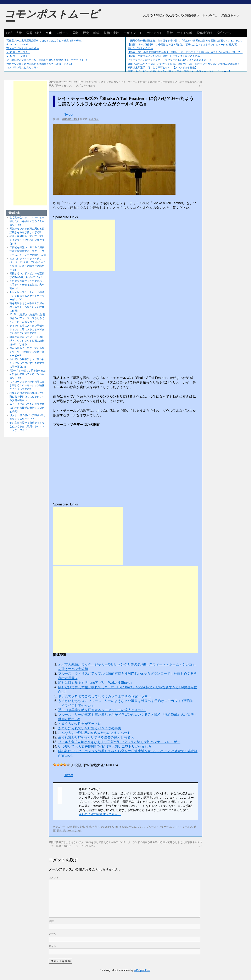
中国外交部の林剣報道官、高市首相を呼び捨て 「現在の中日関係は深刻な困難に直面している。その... (185, 41)
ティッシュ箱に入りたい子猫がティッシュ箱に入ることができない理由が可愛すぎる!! (27, 329)
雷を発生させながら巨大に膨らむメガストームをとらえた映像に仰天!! (27, 307)
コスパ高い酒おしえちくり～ (23, 68)
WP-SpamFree (142, 970)
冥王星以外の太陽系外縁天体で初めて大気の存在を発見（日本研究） (45, 41)
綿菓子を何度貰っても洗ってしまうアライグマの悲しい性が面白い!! (27, 240)
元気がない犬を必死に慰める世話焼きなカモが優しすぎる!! (40, 64)
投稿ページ (224, 33)
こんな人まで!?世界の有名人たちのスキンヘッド (94, 733)
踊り (60, 831)
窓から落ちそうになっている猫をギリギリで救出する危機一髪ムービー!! (27, 352)
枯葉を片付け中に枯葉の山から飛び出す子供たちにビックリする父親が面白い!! (27, 397)
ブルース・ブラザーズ (159, 827)
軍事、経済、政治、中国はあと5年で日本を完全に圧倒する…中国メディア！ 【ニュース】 (180, 72)
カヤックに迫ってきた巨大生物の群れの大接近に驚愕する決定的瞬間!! (27, 408)
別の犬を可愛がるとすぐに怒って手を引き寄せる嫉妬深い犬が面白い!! (27, 285)
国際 (76, 33)
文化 (49, 33)
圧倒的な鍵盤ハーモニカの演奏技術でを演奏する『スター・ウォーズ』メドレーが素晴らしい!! (28, 251)
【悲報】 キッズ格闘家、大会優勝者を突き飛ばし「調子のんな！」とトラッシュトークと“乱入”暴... (183, 45)
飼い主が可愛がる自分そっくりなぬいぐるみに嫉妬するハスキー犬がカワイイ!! (27, 426)
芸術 (170, 33)
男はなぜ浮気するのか (140, 48)
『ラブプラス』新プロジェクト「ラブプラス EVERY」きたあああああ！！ (170, 60)
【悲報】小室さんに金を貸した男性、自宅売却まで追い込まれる (164, 56)
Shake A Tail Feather (116, 827)
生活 (89, 827)
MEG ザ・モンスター (18, 52)
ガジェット (155, 33)
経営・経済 (34, 33)
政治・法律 (14, 33)
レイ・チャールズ (182, 827)
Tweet (69, 115)
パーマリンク (74, 831)
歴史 (86, 33)
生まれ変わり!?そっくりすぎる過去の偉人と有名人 (96, 737)
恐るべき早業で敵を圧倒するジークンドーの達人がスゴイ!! (102, 710)
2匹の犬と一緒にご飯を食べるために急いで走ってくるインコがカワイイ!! (28, 374)
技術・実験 (111, 33)
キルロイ (94, 119)
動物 (69, 827)
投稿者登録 (204, 33)
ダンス (141, 827)
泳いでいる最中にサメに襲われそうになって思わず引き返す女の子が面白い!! (27, 363)
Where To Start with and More (23, 48)
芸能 (95, 827)
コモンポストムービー (52, 18)
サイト (52, 946)
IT (141, 33)
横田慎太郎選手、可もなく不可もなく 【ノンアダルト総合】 (163, 68)
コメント (54, 878)
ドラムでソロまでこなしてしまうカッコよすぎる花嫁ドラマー (105, 696)
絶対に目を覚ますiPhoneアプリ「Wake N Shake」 (96, 683)
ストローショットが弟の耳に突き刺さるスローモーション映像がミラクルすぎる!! (27, 385)
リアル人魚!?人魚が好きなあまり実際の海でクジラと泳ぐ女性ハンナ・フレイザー (119, 742)
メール (52, 934)
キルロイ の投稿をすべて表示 (100, 814)
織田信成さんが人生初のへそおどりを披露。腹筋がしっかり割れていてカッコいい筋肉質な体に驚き (184, 64)
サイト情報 (185, 33)
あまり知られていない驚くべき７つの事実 (90, 728)
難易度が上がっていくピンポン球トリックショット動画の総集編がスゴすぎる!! (27, 341)
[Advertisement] (84, 245)
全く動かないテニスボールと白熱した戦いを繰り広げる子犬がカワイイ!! (47, 60)
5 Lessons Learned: (17, 45)
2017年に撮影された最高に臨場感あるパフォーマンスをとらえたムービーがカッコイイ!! (27, 318)
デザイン (130, 33)
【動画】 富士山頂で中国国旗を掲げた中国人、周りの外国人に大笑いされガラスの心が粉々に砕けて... (185, 52)
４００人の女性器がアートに (80, 724)
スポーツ (62, 33)
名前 (51, 921)
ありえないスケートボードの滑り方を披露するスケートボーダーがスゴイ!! (27, 296)
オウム (132, 827)
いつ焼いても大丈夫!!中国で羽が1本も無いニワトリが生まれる (105, 746)
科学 (96, 33)
